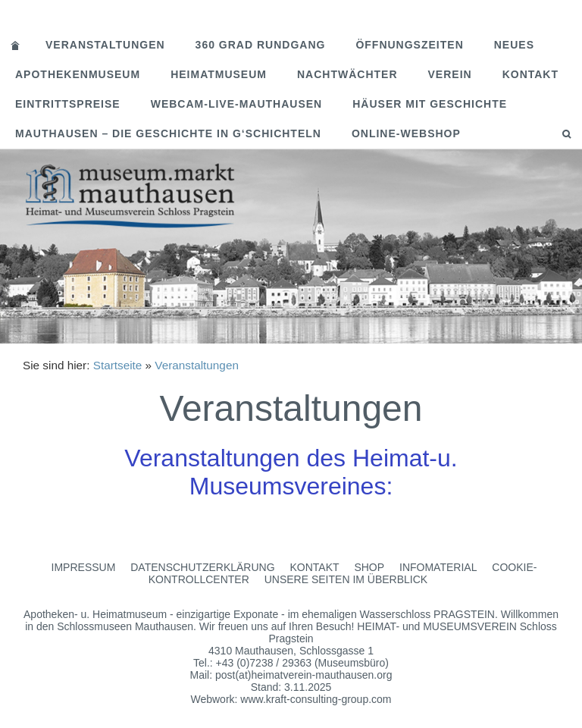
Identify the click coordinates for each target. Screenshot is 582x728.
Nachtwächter (347, 74)
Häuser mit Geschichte (430, 104)
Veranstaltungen (105, 45)
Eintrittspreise (68, 104)
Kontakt (530, 74)
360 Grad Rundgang (261, 45)
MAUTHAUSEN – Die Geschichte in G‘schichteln (168, 133)
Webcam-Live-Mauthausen (237, 104)
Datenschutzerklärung (202, 567)
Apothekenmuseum (78, 74)
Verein (450, 74)
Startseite (118, 365)
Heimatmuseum (219, 74)
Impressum (84, 567)
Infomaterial (438, 567)
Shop (369, 567)
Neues (514, 45)
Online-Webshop (406, 133)
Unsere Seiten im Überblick (346, 579)
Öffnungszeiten (409, 45)
